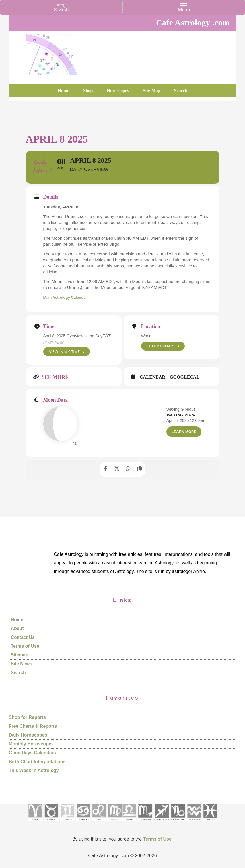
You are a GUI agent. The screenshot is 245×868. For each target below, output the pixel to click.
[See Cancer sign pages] (83, 823)
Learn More (184, 432)
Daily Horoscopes (28, 735)
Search (18, 673)
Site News (22, 664)
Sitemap (20, 655)
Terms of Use (25, 646)
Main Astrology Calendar (68, 297)
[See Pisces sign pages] (210, 823)
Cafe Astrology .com (52, 53)
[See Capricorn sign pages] (178, 823)
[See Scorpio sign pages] (145, 823)
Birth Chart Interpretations (37, 762)
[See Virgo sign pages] (115, 823)
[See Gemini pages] (67, 823)
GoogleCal (185, 377)
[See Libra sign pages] (129, 823)
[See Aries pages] (35, 823)
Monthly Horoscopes (31, 744)
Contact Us (23, 638)
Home (17, 620)
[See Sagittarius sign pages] (162, 823)
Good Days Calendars (32, 753)
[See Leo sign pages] (99, 823)
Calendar (153, 377)
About (17, 629)
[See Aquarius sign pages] (194, 823)
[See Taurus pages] (51, 823)
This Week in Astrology (34, 770)
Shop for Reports (27, 717)
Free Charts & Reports (33, 726)
